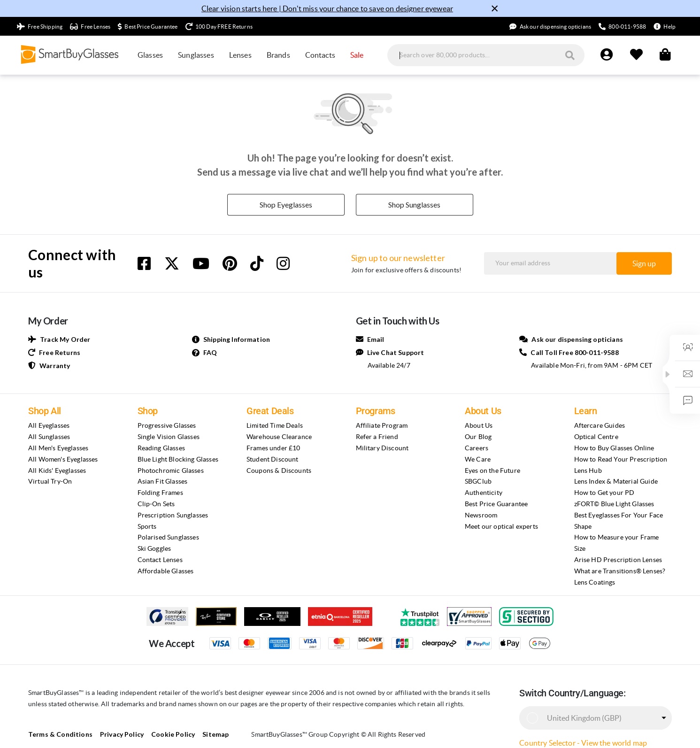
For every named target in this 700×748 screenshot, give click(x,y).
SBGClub (478, 481)
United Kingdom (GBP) (584, 718)
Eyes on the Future (492, 470)
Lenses (240, 55)
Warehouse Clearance (279, 437)
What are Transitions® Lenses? (620, 571)
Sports (147, 526)
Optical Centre (596, 437)
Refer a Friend (377, 437)
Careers (477, 448)
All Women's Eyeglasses (63, 459)
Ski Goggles (154, 548)
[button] (668, 374)
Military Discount (382, 448)
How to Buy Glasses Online (614, 448)
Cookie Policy (165, 734)
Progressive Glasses (167, 425)
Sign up (644, 263)
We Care (478, 459)
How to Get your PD (604, 493)
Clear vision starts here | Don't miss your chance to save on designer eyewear (327, 8)
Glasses (150, 55)
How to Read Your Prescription (621, 459)
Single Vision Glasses (169, 437)
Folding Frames (160, 493)
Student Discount (273, 459)
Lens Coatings (595, 582)
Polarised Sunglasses (168, 537)
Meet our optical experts (501, 526)
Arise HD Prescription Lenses (618, 560)
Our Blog (478, 437)
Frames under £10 (273, 448)
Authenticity (484, 493)
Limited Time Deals (275, 425)
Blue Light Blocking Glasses (178, 459)
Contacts (320, 55)
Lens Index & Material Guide (616, 481)
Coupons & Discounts (279, 470)
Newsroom (481, 515)
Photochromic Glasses (171, 470)
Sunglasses (196, 55)
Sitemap (206, 734)
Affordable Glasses (166, 571)
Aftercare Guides (600, 425)
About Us (479, 425)
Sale (357, 55)
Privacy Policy (116, 734)
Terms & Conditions (58, 734)
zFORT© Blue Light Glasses (614, 504)
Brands (278, 55)
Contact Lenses (160, 560)
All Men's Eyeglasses (58, 448)
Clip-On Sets (156, 504)
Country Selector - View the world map (583, 743)
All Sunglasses (49, 437)
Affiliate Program (382, 425)
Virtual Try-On (50, 481)
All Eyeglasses (49, 425)
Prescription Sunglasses (173, 515)
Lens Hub (588, 470)
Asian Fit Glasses (163, 481)
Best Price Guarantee (496, 504)
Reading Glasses (161, 448)
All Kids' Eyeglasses (57, 470)
